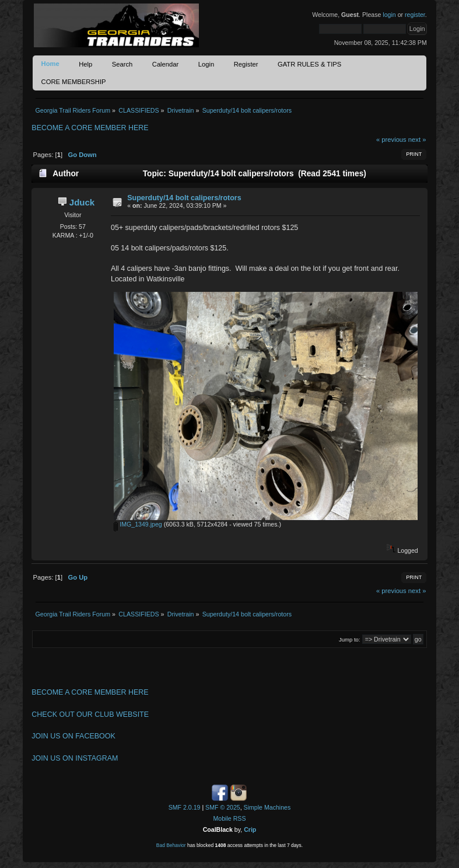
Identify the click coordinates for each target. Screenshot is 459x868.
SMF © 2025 (223, 807)
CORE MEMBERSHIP (74, 82)
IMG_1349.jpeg (138, 524)
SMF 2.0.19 (185, 807)
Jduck (82, 202)
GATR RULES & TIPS (309, 64)
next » (417, 140)
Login (206, 64)
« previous (391, 140)
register (415, 15)
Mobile (223, 818)
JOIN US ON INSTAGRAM (75, 758)
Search (122, 64)
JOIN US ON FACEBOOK (73, 736)
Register (246, 64)
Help (85, 64)
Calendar (166, 64)
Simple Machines (267, 807)
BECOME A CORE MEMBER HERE (90, 128)
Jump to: (350, 639)
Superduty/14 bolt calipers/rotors (184, 198)
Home (50, 64)
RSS (240, 818)
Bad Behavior (171, 845)
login (389, 15)
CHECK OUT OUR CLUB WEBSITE (90, 714)
